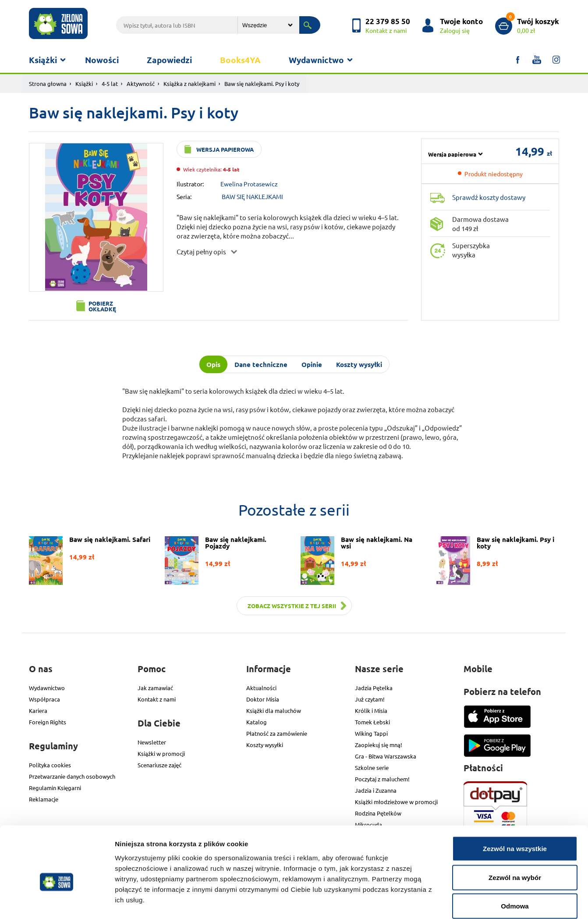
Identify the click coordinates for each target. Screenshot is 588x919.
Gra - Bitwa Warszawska (386, 756)
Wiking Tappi (371, 733)
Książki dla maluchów (274, 711)
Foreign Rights (48, 722)
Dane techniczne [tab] (261, 364)
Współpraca (44, 699)
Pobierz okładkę (102, 306)
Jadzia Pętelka (374, 688)
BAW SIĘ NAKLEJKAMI (252, 196)
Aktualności (261, 688)
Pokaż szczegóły (468, 902)
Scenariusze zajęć (159, 765)
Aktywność (141, 84)
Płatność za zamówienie (277, 733)
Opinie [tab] (312, 364)
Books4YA (240, 60)
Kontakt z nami (157, 699)
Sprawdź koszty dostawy (489, 197)
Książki (43, 60)
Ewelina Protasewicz (249, 184)
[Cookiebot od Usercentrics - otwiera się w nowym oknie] (57, 902)
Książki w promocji (161, 753)
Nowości (102, 60)
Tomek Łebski (372, 722)
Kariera (38, 711)
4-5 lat (110, 84)
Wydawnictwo (316, 60)
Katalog (257, 722)
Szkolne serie (372, 768)
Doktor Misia (263, 699)
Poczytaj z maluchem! (382, 779)
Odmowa (515, 861)
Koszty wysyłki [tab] (359, 364)
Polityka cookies (50, 765)
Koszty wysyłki (265, 745)
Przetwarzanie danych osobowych (72, 776)
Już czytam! (370, 699)
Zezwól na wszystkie (515, 804)
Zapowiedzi (169, 60)
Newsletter (152, 742)
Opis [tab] (213, 364)
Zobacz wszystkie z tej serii (292, 606)
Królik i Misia (371, 711)
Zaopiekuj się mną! (379, 745)
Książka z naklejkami (190, 84)
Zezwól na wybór (515, 833)
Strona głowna (48, 84)
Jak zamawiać (155, 688)
